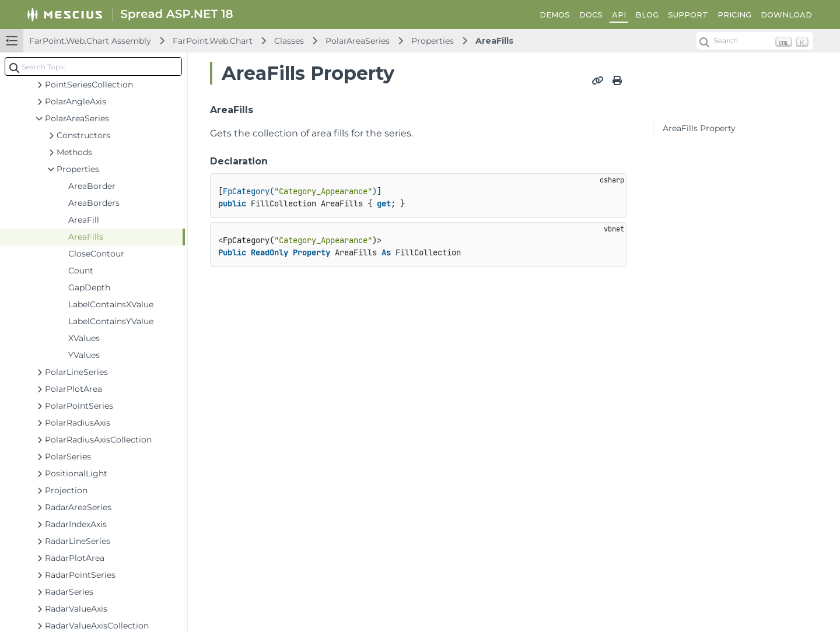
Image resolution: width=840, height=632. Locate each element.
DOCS (591, 15)
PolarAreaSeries (358, 41)
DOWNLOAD (786, 15)
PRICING (734, 15)
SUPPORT (688, 15)
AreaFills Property (699, 128)
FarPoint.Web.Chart (213, 41)
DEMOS (555, 15)
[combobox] (93, 66)
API (619, 15)
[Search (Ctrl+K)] (755, 41)
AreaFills (494, 41)
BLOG (647, 15)
